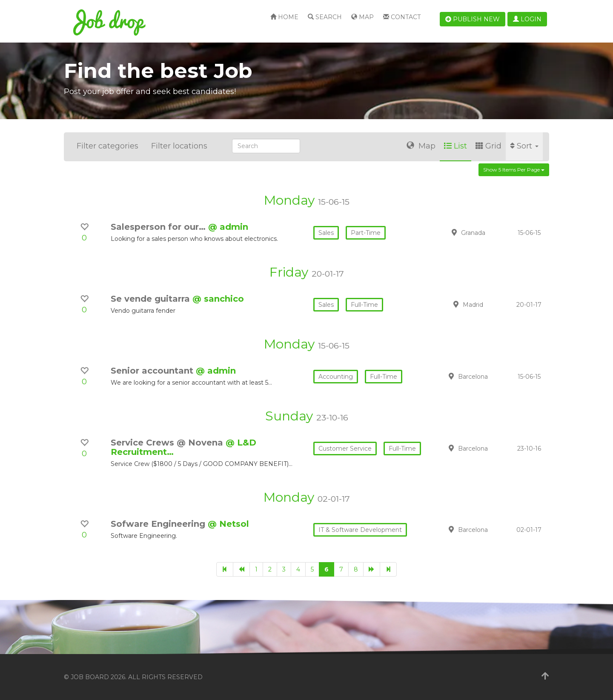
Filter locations (179, 146)
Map (362, 17)
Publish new (473, 19)
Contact (402, 17)
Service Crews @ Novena (168, 443)
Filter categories (107, 146)
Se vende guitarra (152, 299)
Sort (524, 146)
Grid (488, 146)
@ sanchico (218, 299)
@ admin (228, 227)
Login (527, 19)
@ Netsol (228, 524)
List (455, 146)
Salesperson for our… (159, 227)
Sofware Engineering (159, 524)
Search (325, 17)
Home (284, 17)
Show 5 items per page (514, 170)
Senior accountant (153, 371)
